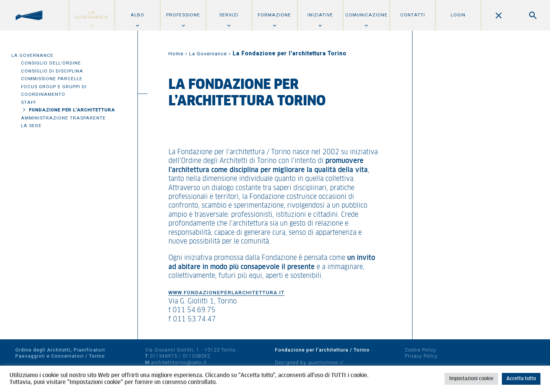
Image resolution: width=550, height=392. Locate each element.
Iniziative (320, 15)
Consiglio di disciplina (52, 71)
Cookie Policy (421, 350)
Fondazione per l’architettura (72, 110)
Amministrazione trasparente (63, 118)
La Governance (92, 15)
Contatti (413, 15)
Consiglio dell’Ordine (51, 63)
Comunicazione (366, 15)
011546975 (163, 356)
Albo (137, 15)
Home (176, 54)
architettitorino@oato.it (179, 362)
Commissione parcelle (52, 79)
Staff (29, 102)
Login (458, 15)
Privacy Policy (421, 356)
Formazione (274, 15)
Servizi (229, 15)
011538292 (196, 356)
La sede (31, 126)
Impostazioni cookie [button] (471, 379)
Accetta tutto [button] (521, 379)
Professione (183, 15)
